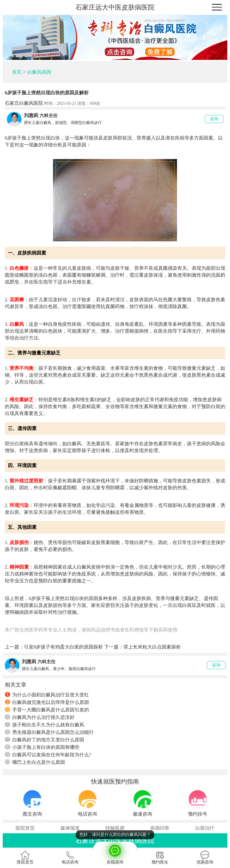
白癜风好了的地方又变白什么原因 (44, 740)
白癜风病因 (39, 72)
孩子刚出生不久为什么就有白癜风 (44, 725)
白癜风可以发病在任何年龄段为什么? (48, 755)
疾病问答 (160, 828)
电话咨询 (70, 858)
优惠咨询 (205, 858)
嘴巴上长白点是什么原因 (35, 762)
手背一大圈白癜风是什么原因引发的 (47, 710)
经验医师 (115, 828)
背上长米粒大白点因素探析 (152, 647)
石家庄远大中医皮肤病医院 (115, 7)
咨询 (214, 119)
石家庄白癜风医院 (24, 103)
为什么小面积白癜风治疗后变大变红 (47, 695)
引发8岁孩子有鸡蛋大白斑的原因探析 (63, 647)
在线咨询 (115, 853)
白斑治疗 (205, 828)
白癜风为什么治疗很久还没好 (40, 717)
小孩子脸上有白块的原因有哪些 (42, 747)
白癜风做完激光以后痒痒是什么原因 (47, 702)
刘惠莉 (31, 115)
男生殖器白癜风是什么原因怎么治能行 (49, 732)
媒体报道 (70, 828)
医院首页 (25, 828)
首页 (17, 72)
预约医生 (160, 858)
